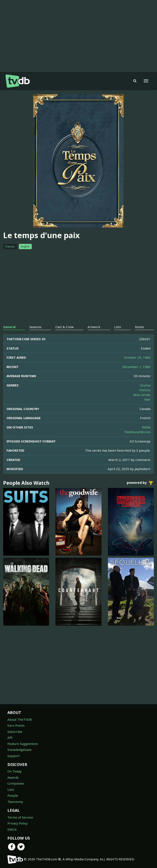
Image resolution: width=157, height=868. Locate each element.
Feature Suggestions (23, 744)
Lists (11, 789)
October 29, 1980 (137, 357)
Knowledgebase (19, 750)
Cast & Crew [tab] (65, 327)
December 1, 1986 (136, 367)
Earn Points (16, 725)
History (145, 390)
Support (14, 756)
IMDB (146, 427)
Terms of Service (20, 817)
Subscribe (15, 732)
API (10, 737)
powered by (140, 483)
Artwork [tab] (94, 327)
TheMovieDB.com (137, 432)
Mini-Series (142, 395)
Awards (13, 777)
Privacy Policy (18, 823)
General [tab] (9, 327)
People (13, 795)
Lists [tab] (118, 327)
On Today (14, 771)
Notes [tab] (140, 327)
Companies (16, 783)
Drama (145, 385)
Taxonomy (15, 802)
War (147, 399)
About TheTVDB (20, 719)
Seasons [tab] (35, 327)
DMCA (12, 829)
